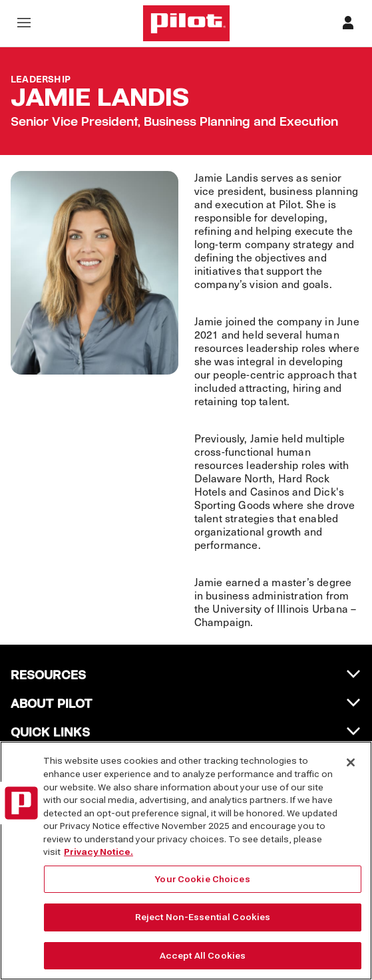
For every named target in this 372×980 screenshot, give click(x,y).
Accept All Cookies (203, 964)
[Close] (351, 771)
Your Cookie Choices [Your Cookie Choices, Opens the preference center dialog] (202, 887)
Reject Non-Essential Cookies (203, 926)
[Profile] (348, 24)
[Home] (186, 23)
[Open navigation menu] (24, 24)
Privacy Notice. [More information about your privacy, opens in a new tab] (98, 860)
